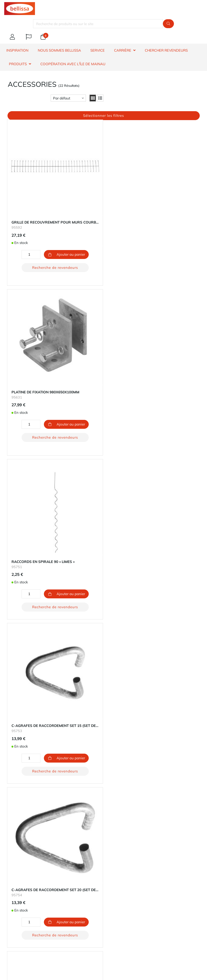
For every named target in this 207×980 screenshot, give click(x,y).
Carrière (10, 880)
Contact (10, 718)
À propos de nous (18, 869)
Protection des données (23, 886)
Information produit (20, 741)
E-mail (17, 917)
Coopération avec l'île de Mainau (73, 64)
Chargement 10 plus (103, 668)
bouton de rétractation (32, 826)
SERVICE (98, 50)
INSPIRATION (17, 50)
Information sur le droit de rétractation (35, 746)
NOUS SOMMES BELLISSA (59, 50)
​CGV (8, 752)
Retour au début (103, 678)
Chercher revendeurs (21, 729)
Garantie (11, 724)
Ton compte (13, 796)
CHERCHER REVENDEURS (166, 50)
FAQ (8, 735)
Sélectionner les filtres (103, 116)
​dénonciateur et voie (21, 758)
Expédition (13, 807)
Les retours (13, 813)
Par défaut (62, 98)
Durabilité (12, 875)
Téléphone (53, 917)
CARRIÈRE (123, 50)
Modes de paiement (20, 801)
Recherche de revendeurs (38, 249)
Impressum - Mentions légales (28, 891)
